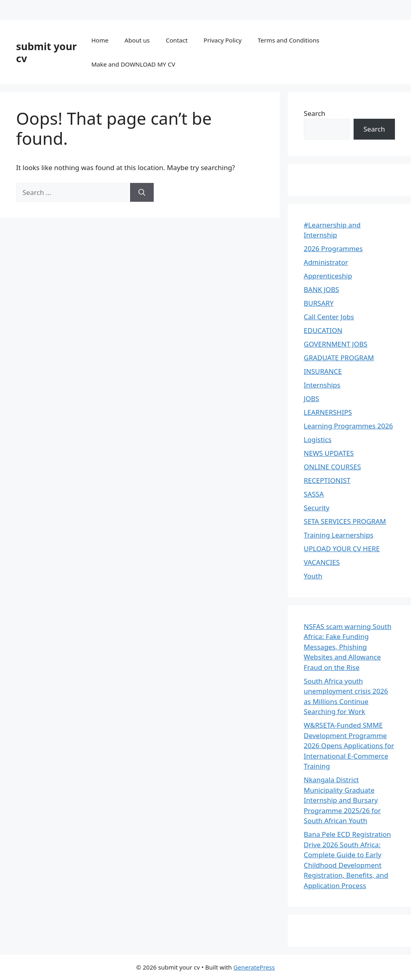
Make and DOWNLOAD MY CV (133, 64)
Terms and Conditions (289, 40)
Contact (177, 40)
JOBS (311, 399)
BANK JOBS (321, 289)
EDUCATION (323, 330)
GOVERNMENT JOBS (336, 344)
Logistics (318, 439)
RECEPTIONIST (327, 480)
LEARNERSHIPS (328, 412)
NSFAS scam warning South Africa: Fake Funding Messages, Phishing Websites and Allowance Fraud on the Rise (348, 647)
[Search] (142, 193)
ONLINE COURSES (332, 467)
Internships (322, 385)
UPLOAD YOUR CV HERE (342, 549)
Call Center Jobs (329, 317)
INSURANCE (323, 371)
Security (317, 508)
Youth (313, 576)
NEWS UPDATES (329, 453)
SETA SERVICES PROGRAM (345, 521)
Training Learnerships (339, 535)
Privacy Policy (223, 40)
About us (137, 40)
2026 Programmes (333, 249)
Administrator (326, 262)
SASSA (314, 494)
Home (100, 40)
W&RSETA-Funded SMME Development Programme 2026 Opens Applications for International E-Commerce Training (349, 746)
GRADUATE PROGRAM (339, 358)
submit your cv (46, 52)
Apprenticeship (328, 276)
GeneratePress (254, 967)
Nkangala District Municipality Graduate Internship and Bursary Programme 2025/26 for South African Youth (342, 800)
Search (315, 113)
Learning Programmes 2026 (348, 426)
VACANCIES (322, 562)
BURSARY (319, 303)
